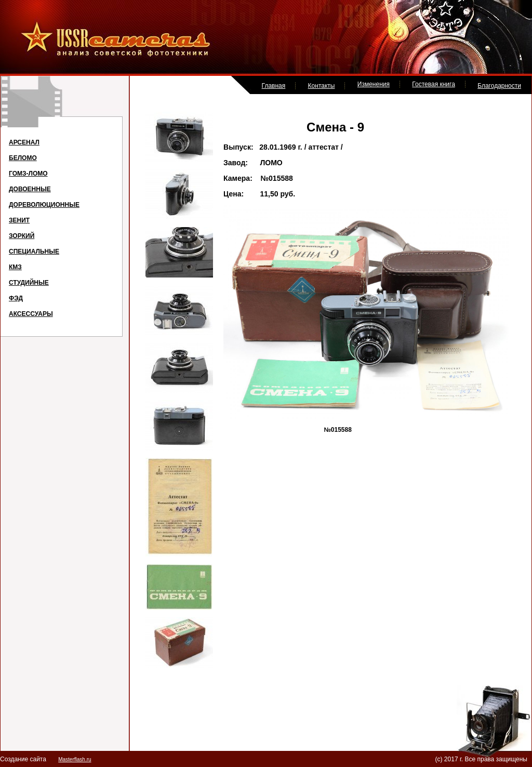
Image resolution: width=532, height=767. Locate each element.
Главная (274, 86)
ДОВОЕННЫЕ (30, 189)
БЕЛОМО (23, 158)
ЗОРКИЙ (22, 236)
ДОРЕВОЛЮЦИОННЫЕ (44, 205)
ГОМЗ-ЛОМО (28, 174)
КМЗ (15, 267)
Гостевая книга (434, 84)
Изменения (374, 84)
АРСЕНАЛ (24, 142)
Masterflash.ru (75, 759)
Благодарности (499, 86)
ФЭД (16, 298)
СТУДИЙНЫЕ (29, 283)
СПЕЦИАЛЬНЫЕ (34, 252)
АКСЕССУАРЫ (31, 314)
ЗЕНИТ (19, 220)
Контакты (322, 86)
